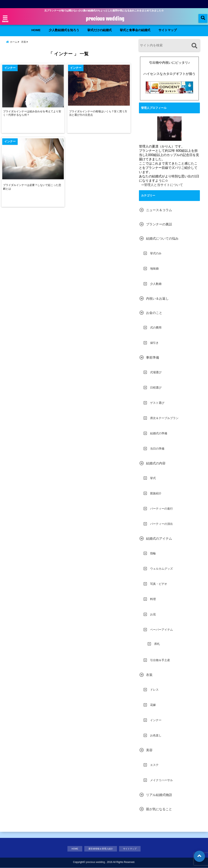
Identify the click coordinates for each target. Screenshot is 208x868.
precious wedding (105, 19)
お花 (153, 614)
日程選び (156, 387)
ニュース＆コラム (159, 210)
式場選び (156, 372)
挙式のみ (156, 253)
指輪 (153, 553)
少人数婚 (156, 283)
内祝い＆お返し (157, 298)
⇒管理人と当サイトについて (162, 184)
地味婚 (154, 268)
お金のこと (154, 312)
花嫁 (153, 704)
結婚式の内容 (156, 463)
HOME (36, 30)
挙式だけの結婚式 (100, 30)
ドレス (154, 689)
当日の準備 (157, 448)
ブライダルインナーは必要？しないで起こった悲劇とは (32, 193)
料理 (153, 599)
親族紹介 (156, 493)
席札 (157, 643)
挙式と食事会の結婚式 (135, 30)
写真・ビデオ (159, 583)
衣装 (149, 674)
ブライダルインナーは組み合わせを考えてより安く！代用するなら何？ (32, 117)
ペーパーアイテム (161, 629)
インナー (156, 720)
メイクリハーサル (161, 780)
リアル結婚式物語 (159, 794)
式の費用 (156, 327)
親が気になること (159, 809)
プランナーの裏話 (159, 224)
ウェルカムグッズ (161, 568)
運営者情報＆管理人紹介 (100, 849)
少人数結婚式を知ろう (64, 30)
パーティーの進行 (161, 508)
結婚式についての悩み (162, 238)
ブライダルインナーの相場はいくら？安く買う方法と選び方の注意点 (99, 117)
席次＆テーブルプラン (164, 418)
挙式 (153, 478)
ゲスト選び (157, 402)
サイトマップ (168, 30)
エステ (154, 764)
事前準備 (153, 357)
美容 (149, 750)
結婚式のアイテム (159, 538)
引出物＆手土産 (160, 660)
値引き (154, 342)
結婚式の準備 (159, 433)
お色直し (156, 735)
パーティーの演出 (161, 523)
